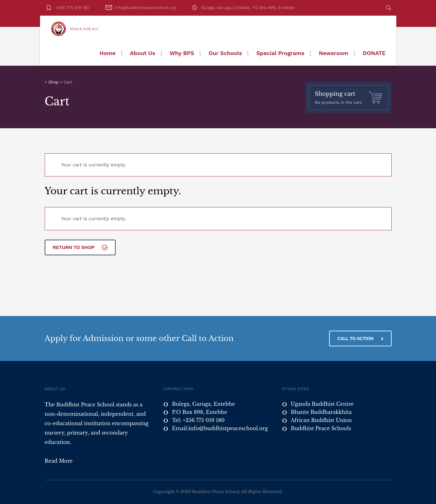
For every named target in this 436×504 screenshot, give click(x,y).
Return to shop (80, 247)
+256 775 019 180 (73, 8)
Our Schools (225, 53)
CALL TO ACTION (360, 339)
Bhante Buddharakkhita (321, 412)
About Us (143, 53)
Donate (374, 53)
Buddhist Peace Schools (321, 428)
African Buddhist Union (321, 420)
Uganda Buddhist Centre (322, 404)
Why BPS (182, 53)
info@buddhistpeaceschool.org (145, 8)
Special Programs (280, 53)
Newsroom (334, 53)
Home (107, 53)
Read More (59, 461)
